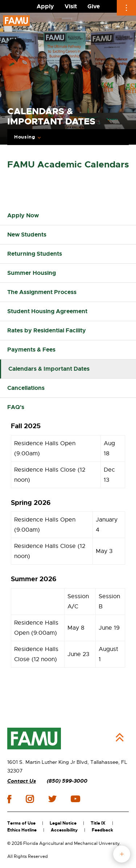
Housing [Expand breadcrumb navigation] (25, 137)
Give (94, 6)
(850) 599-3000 (67, 781)
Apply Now (23, 215)
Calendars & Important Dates (49, 369)
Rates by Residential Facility (47, 330)
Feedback (102, 830)
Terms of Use (21, 823)
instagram (30, 799)
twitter (52, 799)
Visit (71, 6)
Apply (45, 6)
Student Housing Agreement (47, 311)
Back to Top (120, 737)
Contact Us (22, 781)
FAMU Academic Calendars (68, 165)
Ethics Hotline (22, 830)
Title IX (98, 823)
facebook (9, 799)
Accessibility (64, 830)
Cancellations (26, 388)
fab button (122, 854)
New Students (27, 235)
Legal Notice (63, 823)
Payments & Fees (31, 350)
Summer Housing (32, 273)
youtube (75, 799)
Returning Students (35, 254)
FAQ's (16, 407)
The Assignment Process (42, 292)
